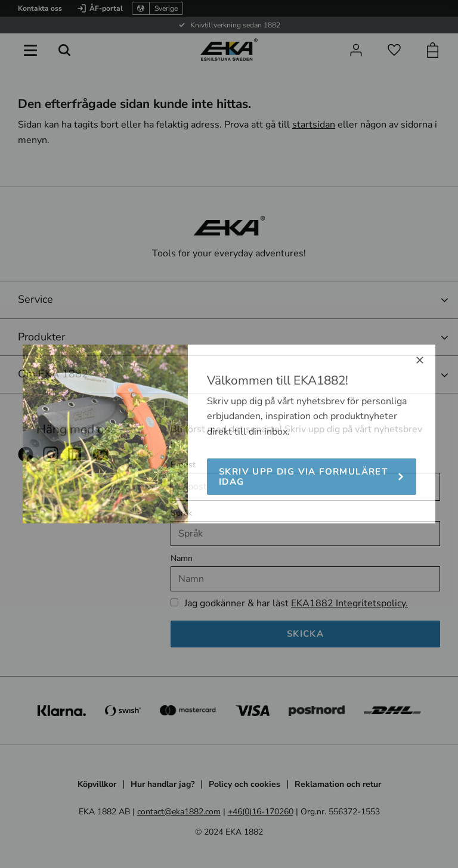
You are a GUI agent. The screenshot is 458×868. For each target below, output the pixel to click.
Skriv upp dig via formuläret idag (303, 477)
